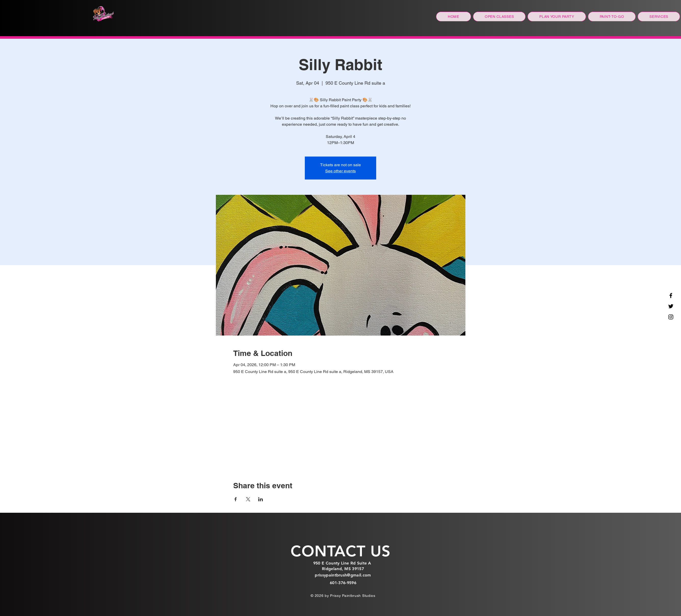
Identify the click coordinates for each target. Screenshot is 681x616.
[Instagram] (671, 317)
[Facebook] (671, 296)
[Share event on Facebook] (236, 499)
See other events (340, 171)
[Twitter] (671, 306)
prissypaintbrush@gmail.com (343, 575)
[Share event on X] (248, 499)
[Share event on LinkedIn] (261, 499)
